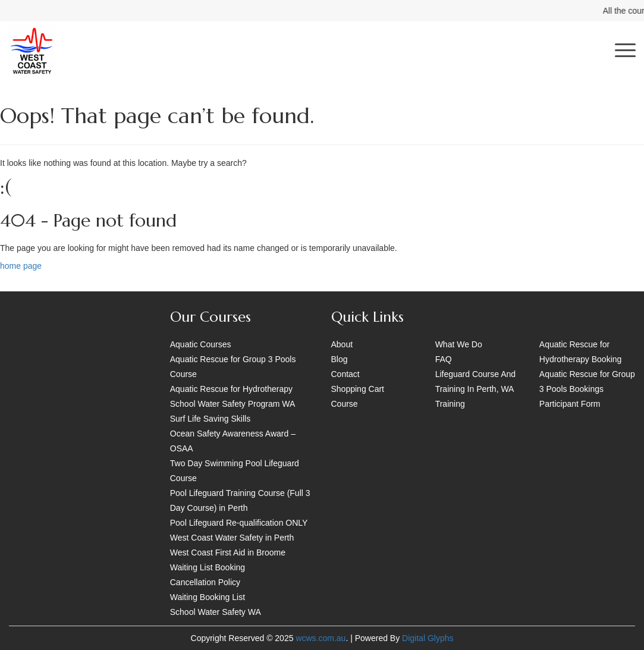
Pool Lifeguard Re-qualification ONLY (239, 523)
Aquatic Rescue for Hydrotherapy (231, 389)
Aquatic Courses (201, 344)
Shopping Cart (358, 389)
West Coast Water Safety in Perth (232, 538)
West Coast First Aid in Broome (228, 552)
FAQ (444, 359)
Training (450, 404)
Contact (345, 374)
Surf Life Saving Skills (210, 419)
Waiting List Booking (208, 567)
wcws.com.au (321, 638)
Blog (340, 359)
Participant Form (570, 404)
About (342, 344)
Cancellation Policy (205, 582)
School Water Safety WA (216, 612)
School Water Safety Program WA (233, 404)
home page (21, 266)
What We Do (459, 344)
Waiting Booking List (208, 597)
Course (345, 404)
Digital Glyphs (428, 638)
